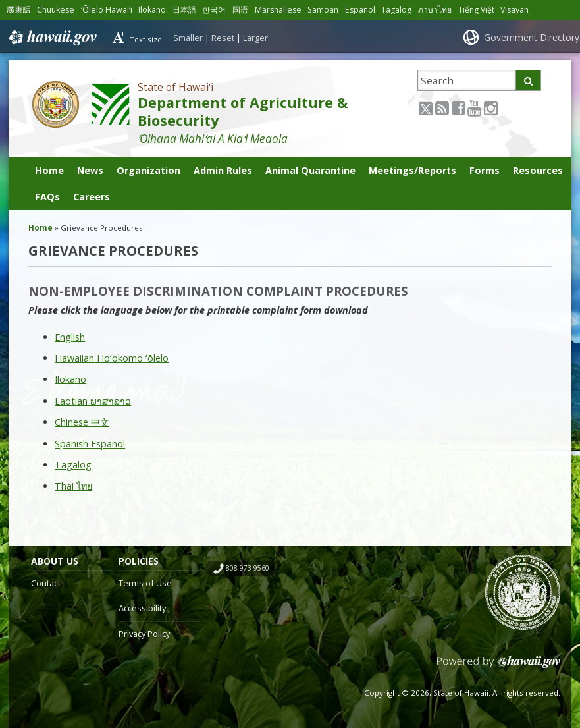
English (70, 337)
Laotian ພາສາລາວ (93, 401)
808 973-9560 (248, 568)
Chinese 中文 (82, 422)
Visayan (514, 10)
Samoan (323, 10)
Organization (148, 170)
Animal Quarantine (310, 170)
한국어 (214, 10)
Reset (223, 38)
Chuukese (56, 10)
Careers (92, 197)
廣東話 (18, 10)
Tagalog (396, 10)
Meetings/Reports (412, 170)
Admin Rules (223, 170)
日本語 (184, 10)
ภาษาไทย (435, 10)
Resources (538, 170)
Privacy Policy (144, 634)
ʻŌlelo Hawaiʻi (107, 10)
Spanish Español (90, 444)
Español (360, 10)
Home (49, 170)
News (90, 170)
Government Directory (532, 37)
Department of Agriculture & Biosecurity (243, 111)
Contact (46, 583)
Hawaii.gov (52, 38)
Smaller (188, 38)
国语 (240, 10)
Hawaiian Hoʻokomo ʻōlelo (112, 358)
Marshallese (278, 10)
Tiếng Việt (476, 10)
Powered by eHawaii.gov (499, 667)
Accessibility (142, 608)
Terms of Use (145, 583)
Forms (485, 170)
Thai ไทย (73, 486)
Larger (255, 38)
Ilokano (152, 10)
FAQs (47, 197)
